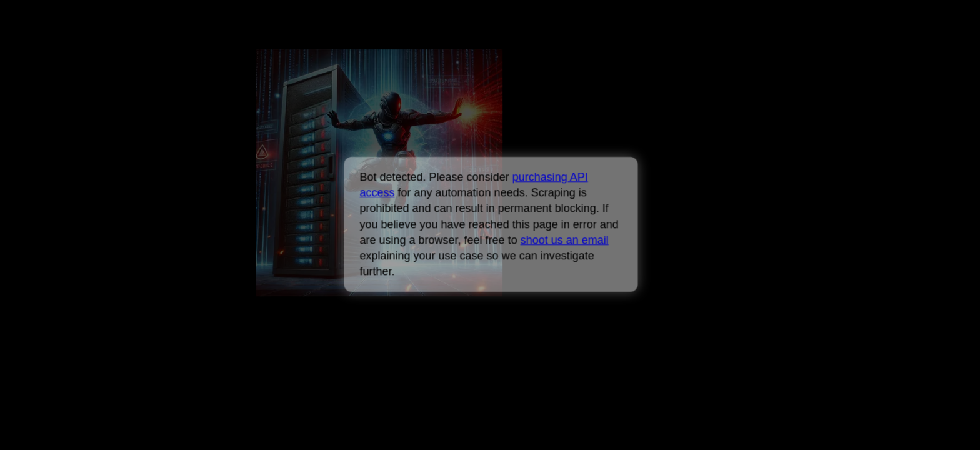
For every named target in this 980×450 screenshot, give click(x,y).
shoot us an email (564, 240)
